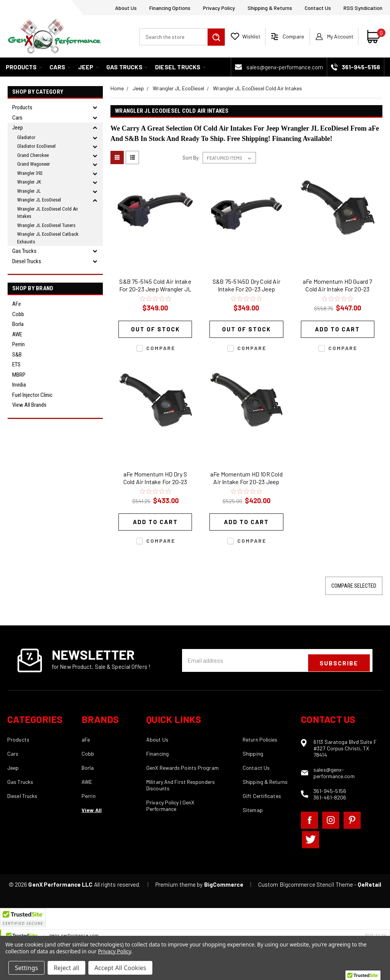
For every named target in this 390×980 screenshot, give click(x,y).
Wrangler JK (29, 182)
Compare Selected (354, 586)
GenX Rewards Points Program (182, 768)
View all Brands (29, 405)
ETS (16, 365)
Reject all (66, 968)
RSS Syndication (363, 8)
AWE (17, 334)
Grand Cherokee (33, 155)
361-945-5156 (330, 791)
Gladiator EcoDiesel (36, 146)
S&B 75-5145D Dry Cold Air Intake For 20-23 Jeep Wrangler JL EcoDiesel (246, 286)
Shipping (253, 754)
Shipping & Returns (270, 8)
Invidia (19, 385)
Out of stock (155, 329)
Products (24, 67)
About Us (126, 8)
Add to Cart (337, 329)
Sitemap (253, 810)
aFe (17, 304)
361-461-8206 (330, 797)
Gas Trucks (127, 67)
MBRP (19, 375)
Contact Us (318, 8)
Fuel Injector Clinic (32, 395)
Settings (26, 968)
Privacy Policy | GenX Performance (170, 806)
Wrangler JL (29, 191)
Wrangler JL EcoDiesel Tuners (46, 225)
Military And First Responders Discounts (181, 785)
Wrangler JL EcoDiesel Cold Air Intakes (48, 213)
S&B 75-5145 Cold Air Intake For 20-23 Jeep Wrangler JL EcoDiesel (155, 286)
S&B (17, 355)
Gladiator (26, 137)
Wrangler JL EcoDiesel (39, 200)
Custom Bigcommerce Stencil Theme (306, 884)
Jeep (88, 67)
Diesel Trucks (180, 67)
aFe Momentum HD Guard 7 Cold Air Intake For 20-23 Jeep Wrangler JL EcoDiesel (338, 286)
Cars (60, 67)
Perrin (18, 344)
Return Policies (260, 739)
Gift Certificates (262, 796)
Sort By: (191, 158)
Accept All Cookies (120, 968)
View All (92, 810)
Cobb (18, 314)
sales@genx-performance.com (285, 67)
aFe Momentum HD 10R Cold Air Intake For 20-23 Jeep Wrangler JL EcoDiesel (246, 479)
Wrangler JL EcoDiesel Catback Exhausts (48, 238)
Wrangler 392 (30, 173)
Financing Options (170, 8)
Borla (18, 324)
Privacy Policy (219, 8)
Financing (157, 754)
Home (117, 88)
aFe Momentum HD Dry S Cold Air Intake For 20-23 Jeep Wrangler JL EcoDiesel (155, 479)
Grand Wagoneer (34, 164)
